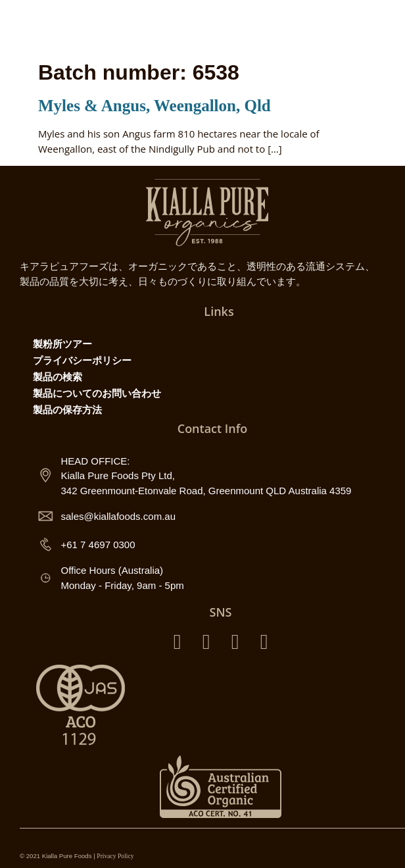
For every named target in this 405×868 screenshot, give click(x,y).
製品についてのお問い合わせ (97, 393)
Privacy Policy (115, 856)
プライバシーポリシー (82, 360)
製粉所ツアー (62, 344)
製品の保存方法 (67, 409)
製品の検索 (58, 376)
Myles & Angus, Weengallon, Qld (155, 106)
